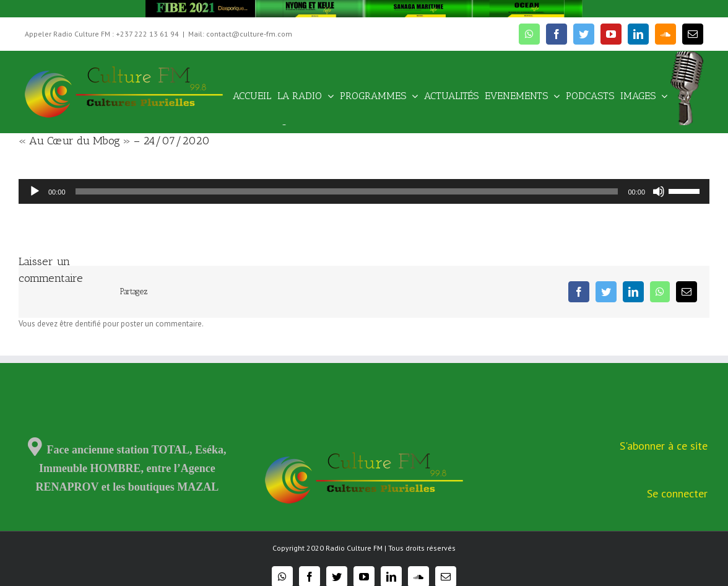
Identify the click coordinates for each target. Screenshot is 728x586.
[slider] (347, 191)
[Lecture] (35, 191)
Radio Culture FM (354, 548)
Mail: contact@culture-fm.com (240, 34)
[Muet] (659, 191)
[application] (364, 191)
